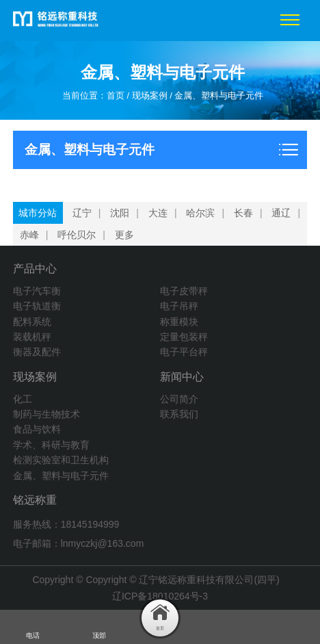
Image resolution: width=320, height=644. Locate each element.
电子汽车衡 (37, 291)
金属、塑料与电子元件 (219, 95)
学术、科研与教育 (51, 445)
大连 (158, 213)
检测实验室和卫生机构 (61, 460)
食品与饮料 (37, 429)
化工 (23, 399)
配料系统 (32, 322)
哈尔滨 (200, 213)
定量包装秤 (184, 337)
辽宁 (82, 213)
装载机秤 (32, 337)
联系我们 (179, 414)
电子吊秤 (179, 306)
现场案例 (150, 95)
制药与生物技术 (46, 414)
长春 (243, 213)
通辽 (281, 213)
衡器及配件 (37, 352)
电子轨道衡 (37, 306)
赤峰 (29, 235)
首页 (116, 95)
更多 (124, 235)
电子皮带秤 (184, 291)
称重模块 (179, 322)
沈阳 (120, 213)
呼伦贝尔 (77, 235)
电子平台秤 (184, 352)
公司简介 (179, 399)
